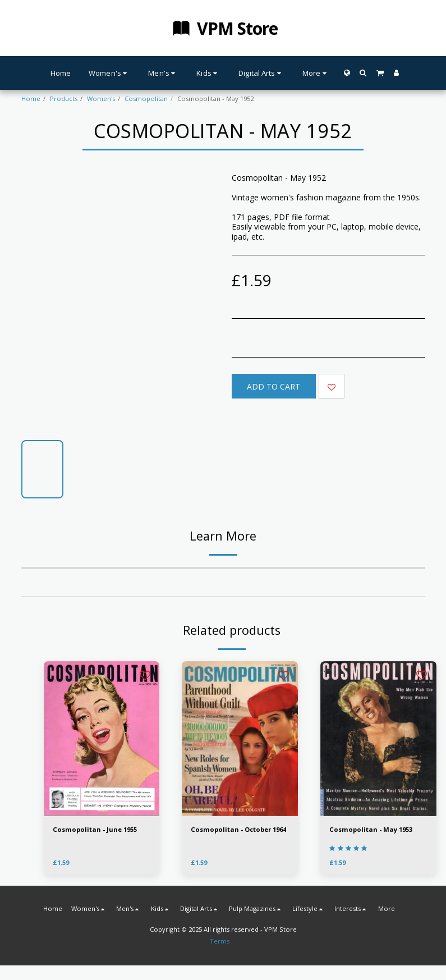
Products (64, 99)
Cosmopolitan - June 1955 (95, 829)
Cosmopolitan (146, 99)
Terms (220, 941)
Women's (101, 99)
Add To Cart (273, 386)
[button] (363, 73)
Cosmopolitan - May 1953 (371, 829)
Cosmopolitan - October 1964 (238, 829)
